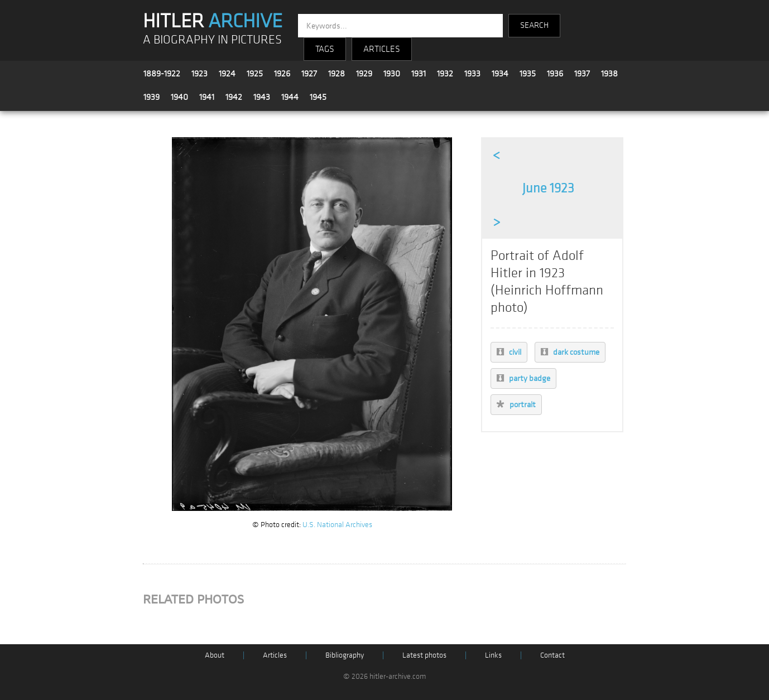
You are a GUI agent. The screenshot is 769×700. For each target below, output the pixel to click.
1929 (364, 74)
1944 (290, 97)
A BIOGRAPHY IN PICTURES (212, 40)
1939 (152, 97)
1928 (337, 74)
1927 (309, 74)
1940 (179, 97)
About (215, 655)
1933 (472, 74)
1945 (318, 97)
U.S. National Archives (337, 525)
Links (493, 655)
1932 (445, 74)
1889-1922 (162, 74)
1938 (609, 74)
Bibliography (345, 655)
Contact (552, 655)
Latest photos (424, 655)
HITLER (213, 21)
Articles (275, 655)
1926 (282, 74)
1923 (200, 74)
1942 (234, 97)
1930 (392, 74)
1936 (555, 74)
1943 (262, 97)
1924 (227, 74)
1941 (207, 97)
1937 (582, 74)
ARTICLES (382, 49)
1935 (528, 74)
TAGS (325, 49)
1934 (500, 74)
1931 (419, 74)
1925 (255, 74)
